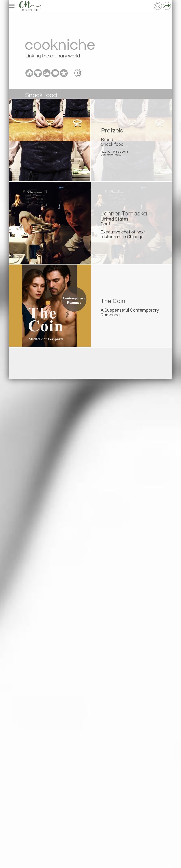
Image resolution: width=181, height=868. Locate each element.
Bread (107, 140)
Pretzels (112, 131)
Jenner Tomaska (124, 214)
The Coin (113, 301)
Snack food (112, 144)
